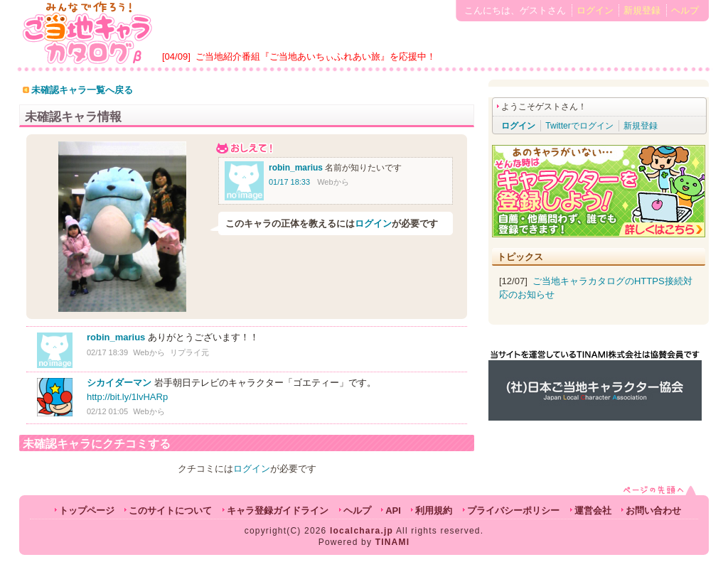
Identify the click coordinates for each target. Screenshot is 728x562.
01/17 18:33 (289, 182)
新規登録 (642, 10)
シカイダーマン (119, 383)
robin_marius (296, 168)
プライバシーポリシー (513, 510)
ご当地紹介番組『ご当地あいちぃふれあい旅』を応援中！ (316, 56)
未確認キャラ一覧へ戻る (82, 90)
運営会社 (593, 510)
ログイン (595, 10)
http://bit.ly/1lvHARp (127, 397)
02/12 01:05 (107, 411)
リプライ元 (189, 352)
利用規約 (434, 510)
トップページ (87, 510)
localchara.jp (362, 531)
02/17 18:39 (107, 352)
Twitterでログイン (579, 126)
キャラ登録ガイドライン (278, 510)
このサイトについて (170, 510)
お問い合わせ (653, 510)
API (393, 510)
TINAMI (393, 542)
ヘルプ (685, 10)
